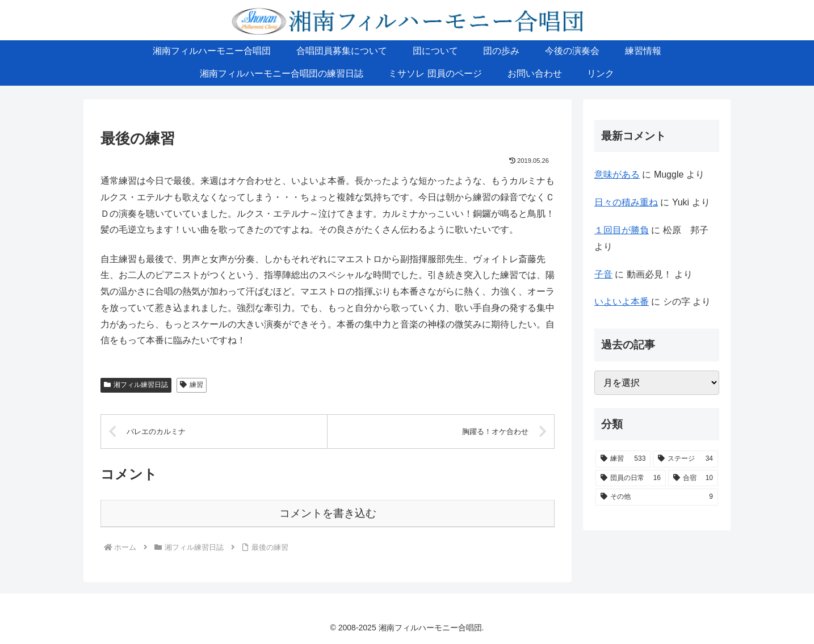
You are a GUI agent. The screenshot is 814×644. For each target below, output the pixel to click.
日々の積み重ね (626, 202)
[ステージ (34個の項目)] (685, 459)
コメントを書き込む (328, 513)
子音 (603, 274)
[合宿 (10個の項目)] (693, 478)
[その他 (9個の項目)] (657, 497)
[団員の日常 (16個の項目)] (631, 478)
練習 (192, 385)
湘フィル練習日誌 (136, 385)
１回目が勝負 (622, 230)
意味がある (617, 174)
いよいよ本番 (622, 302)
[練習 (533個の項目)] (623, 459)
